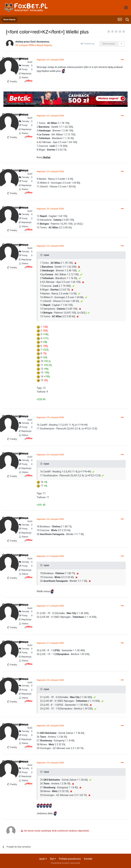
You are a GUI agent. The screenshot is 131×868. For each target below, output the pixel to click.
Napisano (50, 60)
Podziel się (88, 44)
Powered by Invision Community (66, 863)
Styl (53, 859)
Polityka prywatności (70, 859)
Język (43, 859)
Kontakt (88, 859)
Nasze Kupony (44, 45)
